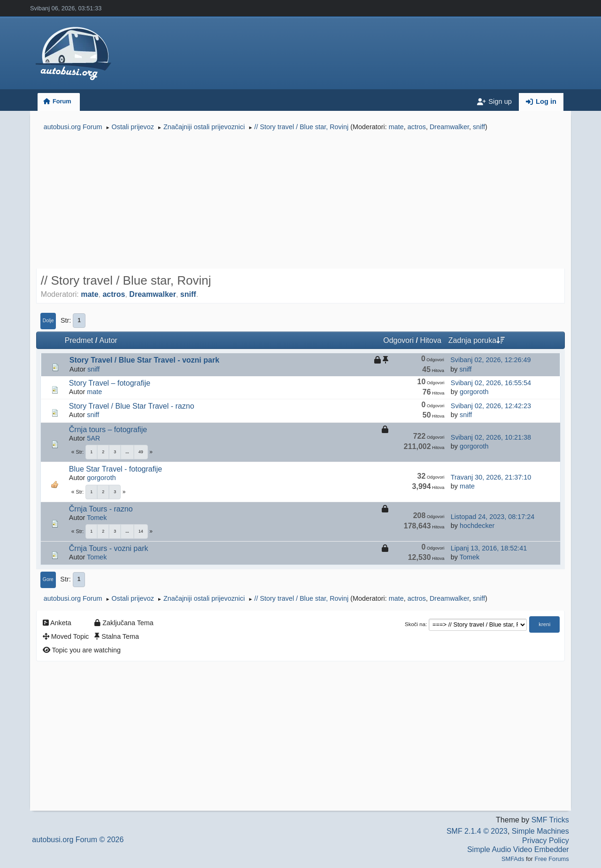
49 (141, 452)
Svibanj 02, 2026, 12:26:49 (490, 360)
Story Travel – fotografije (110, 383)
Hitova (430, 340)
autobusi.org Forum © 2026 (78, 840)
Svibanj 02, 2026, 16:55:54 (491, 383)
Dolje (48, 321)
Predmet (79, 340)
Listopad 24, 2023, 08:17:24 (493, 517)
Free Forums (551, 859)
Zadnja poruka (477, 340)
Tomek (97, 518)
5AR (93, 438)
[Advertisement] (300, 201)
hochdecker (477, 526)
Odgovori (398, 340)
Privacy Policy (546, 841)
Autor (108, 340)
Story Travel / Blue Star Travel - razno (132, 406)
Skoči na (415, 624)
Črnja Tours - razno (101, 509)
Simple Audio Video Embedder (518, 849)
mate (396, 127)
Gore (48, 579)
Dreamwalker (449, 127)
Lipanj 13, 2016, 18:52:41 (489, 548)
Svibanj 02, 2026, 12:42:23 (491, 406)
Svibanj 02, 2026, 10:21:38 (491, 437)
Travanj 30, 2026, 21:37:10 (491, 477)
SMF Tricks (550, 820)
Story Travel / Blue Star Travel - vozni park (144, 360)
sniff (479, 127)
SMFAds (513, 859)
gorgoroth (474, 392)
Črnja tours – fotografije (108, 430)
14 (141, 531)
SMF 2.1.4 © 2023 (477, 831)
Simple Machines (540, 831)
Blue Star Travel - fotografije (116, 469)
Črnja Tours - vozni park (109, 548)
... (127, 452)
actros (417, 127)
